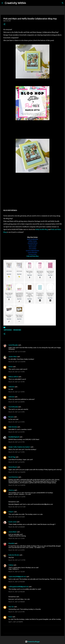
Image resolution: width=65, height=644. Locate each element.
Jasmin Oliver (13, 357)
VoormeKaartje (13, 407)
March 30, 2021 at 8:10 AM (17, 517)
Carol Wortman (13, 477)
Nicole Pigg (12, 457)
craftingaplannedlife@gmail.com (18, 587)
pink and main (17, 330)
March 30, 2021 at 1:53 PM (17, 538)
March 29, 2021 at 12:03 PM (17, 362)
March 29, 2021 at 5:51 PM (17, 442)
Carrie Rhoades (13, 345)
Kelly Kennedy (13, 427)
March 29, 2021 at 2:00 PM (17, 402)
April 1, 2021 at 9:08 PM (16, 622)
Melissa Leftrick (13, 377)
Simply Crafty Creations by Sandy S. (19, 447)
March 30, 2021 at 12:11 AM (17, 507)
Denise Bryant (13, 467)
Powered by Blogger (32, 642)
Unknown (11, 387)
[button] (4, 24)
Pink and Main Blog (33, 256)
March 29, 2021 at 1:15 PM (17, 372)
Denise (10, 367)
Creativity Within (15, 3)
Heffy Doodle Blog (41, 229)
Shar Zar (11, 607)
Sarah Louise (12, 522)
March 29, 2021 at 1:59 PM (17, 392)
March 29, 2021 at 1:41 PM (17, 382)
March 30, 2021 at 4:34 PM (17, 550)
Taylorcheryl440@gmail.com (17, 577)
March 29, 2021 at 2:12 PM (17, 412)
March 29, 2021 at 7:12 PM (17, 452)
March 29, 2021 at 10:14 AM (17, 352)
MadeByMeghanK (14, 437)
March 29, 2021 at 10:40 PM (17, 485)
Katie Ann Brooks (14, 555)
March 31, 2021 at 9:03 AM (17, 582)
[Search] (28, 3)
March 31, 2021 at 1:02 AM (17, 572)
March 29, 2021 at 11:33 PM (17, 497)
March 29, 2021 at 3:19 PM (17, 422)
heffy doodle (8, 330)
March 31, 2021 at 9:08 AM (17, 602)
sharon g (11, 490)
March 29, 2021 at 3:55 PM (17, 432)
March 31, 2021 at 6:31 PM (17, 612)
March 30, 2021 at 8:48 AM (17, 527)
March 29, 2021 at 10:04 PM (17, 472)
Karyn (10, 617)
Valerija (11, 565)
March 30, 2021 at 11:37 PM (17, 560)
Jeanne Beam (13, 532)
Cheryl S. (11, 512)
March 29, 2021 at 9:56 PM (17, 462)
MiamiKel (11, 543)
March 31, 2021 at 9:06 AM (17, 592)
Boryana (11, 417)
